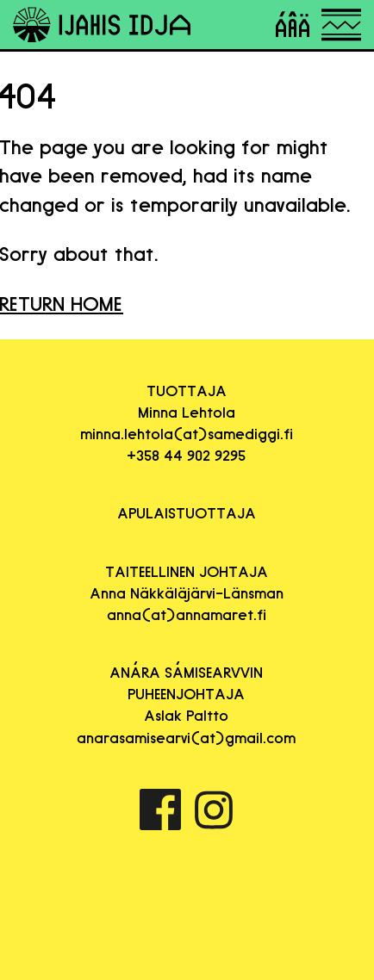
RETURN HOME (62, 304)
